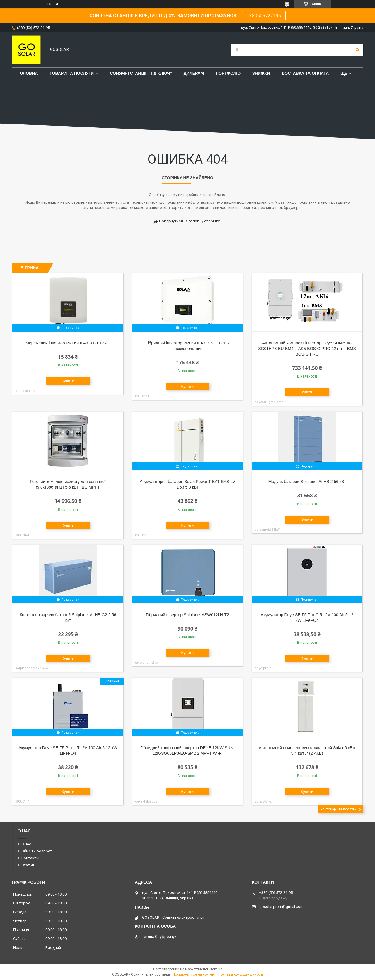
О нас (26, 844)
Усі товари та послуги (338, 809)
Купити (68, 381)
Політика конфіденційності (241, 974)
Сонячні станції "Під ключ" (141, 73)
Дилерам (194, 73)
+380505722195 (264, 16)
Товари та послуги (72, 73)
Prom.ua (216, 969)
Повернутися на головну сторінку (189, 221)
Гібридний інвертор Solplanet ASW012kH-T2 (187, 615)
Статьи (28, 865)
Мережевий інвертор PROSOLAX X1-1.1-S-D (68, 343)
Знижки (261, 73)
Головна (28, 73)
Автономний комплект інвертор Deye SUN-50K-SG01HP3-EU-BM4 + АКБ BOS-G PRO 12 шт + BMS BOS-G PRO (307, 349)
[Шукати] (357, 50)
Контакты (30, 858)
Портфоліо (228, 73)
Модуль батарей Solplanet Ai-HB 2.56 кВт (307, 482)
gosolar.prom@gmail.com (281, 907)
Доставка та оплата (305, 73)
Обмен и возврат (37, 851)
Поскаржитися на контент (194, 974)
